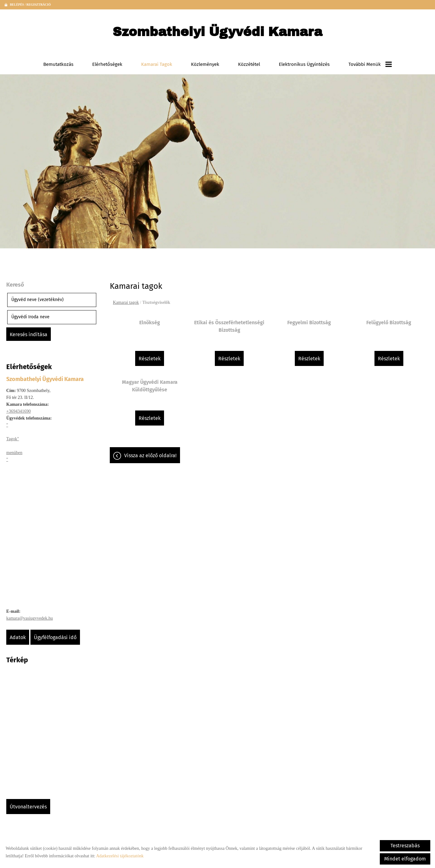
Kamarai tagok (157, 64)
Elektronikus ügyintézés (304, 64)
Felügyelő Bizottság (389, 323)
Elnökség (150, 323)
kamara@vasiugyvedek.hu (30, 618)
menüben (14, 453)
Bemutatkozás (58, 64)
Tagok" (13, 439)
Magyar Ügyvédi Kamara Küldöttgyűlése (150, 386)
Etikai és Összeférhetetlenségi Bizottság (229, 326)
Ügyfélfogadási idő (55, 637)
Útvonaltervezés (28, 807)
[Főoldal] (217, 33)
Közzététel (249, 64)
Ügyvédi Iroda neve (30, 317)
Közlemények (205, 64)
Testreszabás (405, 846)
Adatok (18, 637)
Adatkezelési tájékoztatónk (120, 856)
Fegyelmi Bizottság (309, 323)
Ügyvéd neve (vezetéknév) (37, 300)
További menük (370, 64)
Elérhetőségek (107, 64)
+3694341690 (19, 411)
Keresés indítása (29, 334)
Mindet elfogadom (405, 859)
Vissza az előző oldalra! (150, 455)
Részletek (150, 359)
